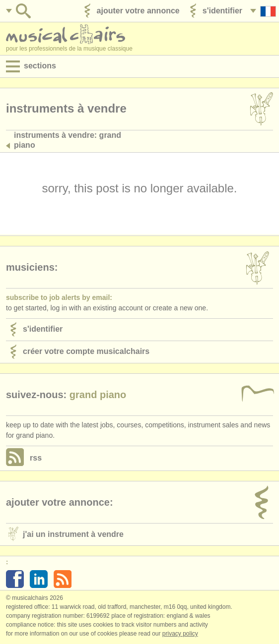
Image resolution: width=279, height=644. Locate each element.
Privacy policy (180, 634)
